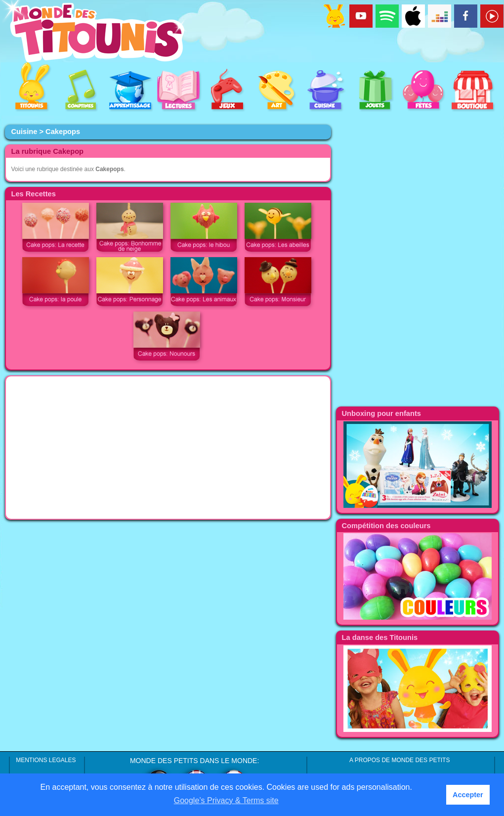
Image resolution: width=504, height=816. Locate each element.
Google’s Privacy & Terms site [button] (226, 800)
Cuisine (24, 132)
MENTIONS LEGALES (46, 760)
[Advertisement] (168, 448)
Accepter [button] (468, 795)
